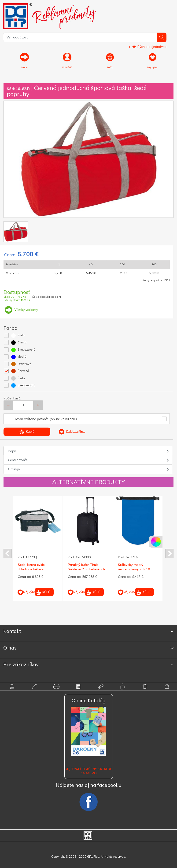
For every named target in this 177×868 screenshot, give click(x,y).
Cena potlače (18, 460)
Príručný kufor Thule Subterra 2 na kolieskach (86, 567)
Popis (12, 451)
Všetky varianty (21, 310)
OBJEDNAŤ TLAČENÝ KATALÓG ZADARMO (88, 771)
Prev (8, 553)
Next (169, 553)
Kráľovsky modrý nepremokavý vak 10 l (135, 567)
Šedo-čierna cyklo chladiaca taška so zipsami (32, 569)
